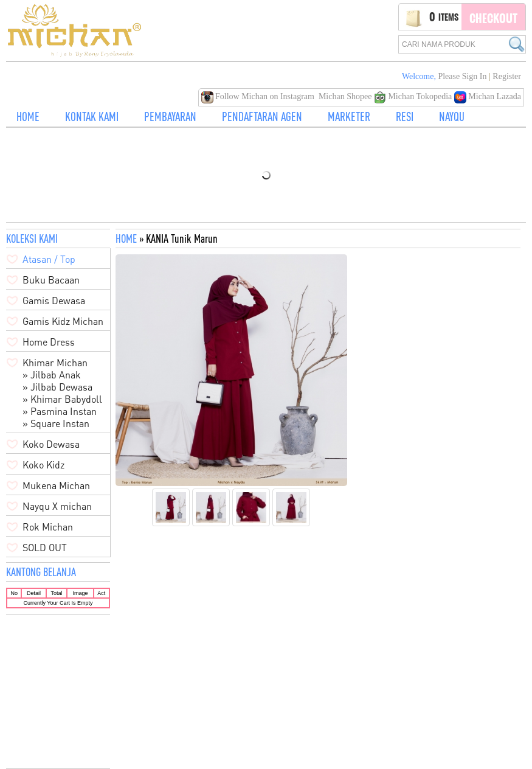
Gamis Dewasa (54, 301)
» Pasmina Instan (60, 411)
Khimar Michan (55, 363)
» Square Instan (56, 423)
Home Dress (49, 342)
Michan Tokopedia (414, 96)
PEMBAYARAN (170, 117)
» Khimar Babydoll (62, 399)
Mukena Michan (56, 485)
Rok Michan (48, 527)
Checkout (493, 18)
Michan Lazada (488, 96)
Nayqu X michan (57, 506)
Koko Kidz (43, 465)
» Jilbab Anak (52, 375)
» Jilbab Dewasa (57, 387)
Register (507, 76)
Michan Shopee (345, 96)
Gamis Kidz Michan (63, 321)
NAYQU (452, 117)
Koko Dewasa (51, 444)
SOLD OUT (45, 548)
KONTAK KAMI (92, 117)
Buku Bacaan (51, 280)
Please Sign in (462, 76)
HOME (28, 117)
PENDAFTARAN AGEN (262, 117)
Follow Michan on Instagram (259, 96)
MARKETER (349, 117)
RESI (405, 117)
